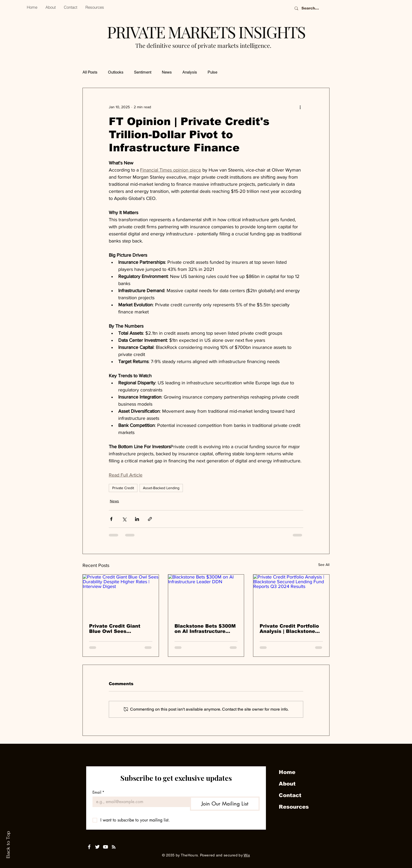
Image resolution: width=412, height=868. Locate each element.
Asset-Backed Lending (161, 488)
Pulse (212, 72)
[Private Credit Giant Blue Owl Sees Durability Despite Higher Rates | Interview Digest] (121, 596)
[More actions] (300, 107)
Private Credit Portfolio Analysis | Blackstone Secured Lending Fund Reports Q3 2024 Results (289, 629)
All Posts (90, 72)
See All (324, 565)
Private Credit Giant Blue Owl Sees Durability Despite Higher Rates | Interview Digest (121, 629)
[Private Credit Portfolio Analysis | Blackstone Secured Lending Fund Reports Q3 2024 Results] (291, 596)
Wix (247, 855)
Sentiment (143, 72)
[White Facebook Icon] (89, 847)
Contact (290, 795)
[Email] (140, 802)
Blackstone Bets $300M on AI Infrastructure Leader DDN (205, 629)
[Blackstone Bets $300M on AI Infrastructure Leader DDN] (206, 596)
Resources (294, 807)
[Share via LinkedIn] (137, 519)
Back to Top (8, 845)
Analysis (190, 72)
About (287, 784)
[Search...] (323, 8)
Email (98, 792)
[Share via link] (150, 519)
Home (287, 772)
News (167, 72)
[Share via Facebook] (111, 519)
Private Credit (123, 488)
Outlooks (116, 72)
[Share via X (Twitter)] (124, 519)
